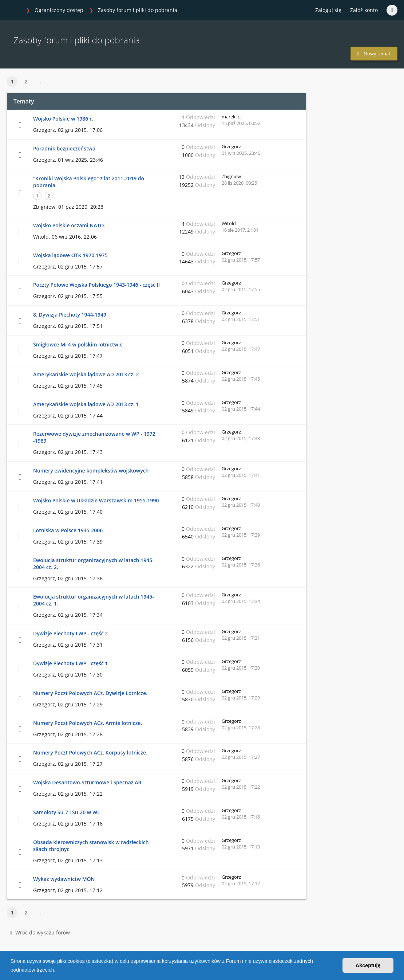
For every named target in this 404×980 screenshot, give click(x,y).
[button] (58, 971)
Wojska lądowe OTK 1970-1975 (70, 255)
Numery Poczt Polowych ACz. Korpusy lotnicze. (90, 752)
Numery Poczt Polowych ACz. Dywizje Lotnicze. (90, 693)
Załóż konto (364, 10)
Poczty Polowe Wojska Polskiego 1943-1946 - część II (96, 285)
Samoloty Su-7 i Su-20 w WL (67, 812)
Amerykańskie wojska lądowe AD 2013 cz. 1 (86, 404)
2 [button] (26, 82)
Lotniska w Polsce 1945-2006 (68, 530)
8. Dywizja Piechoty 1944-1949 (70, 315)
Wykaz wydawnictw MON (64, 879)
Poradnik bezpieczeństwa (64, 148)
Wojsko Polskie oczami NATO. (69, 225)
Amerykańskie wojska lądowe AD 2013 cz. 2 (86, 374)
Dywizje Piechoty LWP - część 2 (70, 633)
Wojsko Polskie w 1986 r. (63, 119)
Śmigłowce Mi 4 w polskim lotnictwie (78, 344)
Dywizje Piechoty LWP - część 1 (70, 663)
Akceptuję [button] (368, 965)
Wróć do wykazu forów (40, 932)
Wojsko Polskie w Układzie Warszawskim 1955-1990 (96, 500)
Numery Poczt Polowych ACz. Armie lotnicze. (88, 723)
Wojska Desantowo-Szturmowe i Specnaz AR (87, 782)
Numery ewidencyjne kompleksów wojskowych (91, 471)
